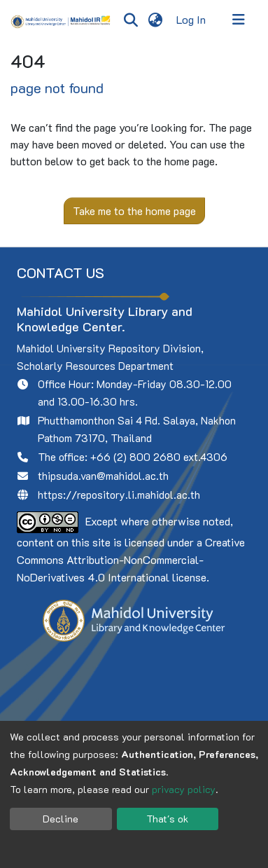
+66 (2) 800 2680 (135, 457)
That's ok (167, 819)
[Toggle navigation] (239, 20)
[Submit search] (131, 20)
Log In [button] (192, 19)
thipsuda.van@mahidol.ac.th (103, 476)
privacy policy (184, 789)
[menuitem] (155, 20)
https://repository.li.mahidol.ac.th (119, 495)
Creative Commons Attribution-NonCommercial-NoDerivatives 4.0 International (131, 559)
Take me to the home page (134, 211)
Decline (61, 819)
